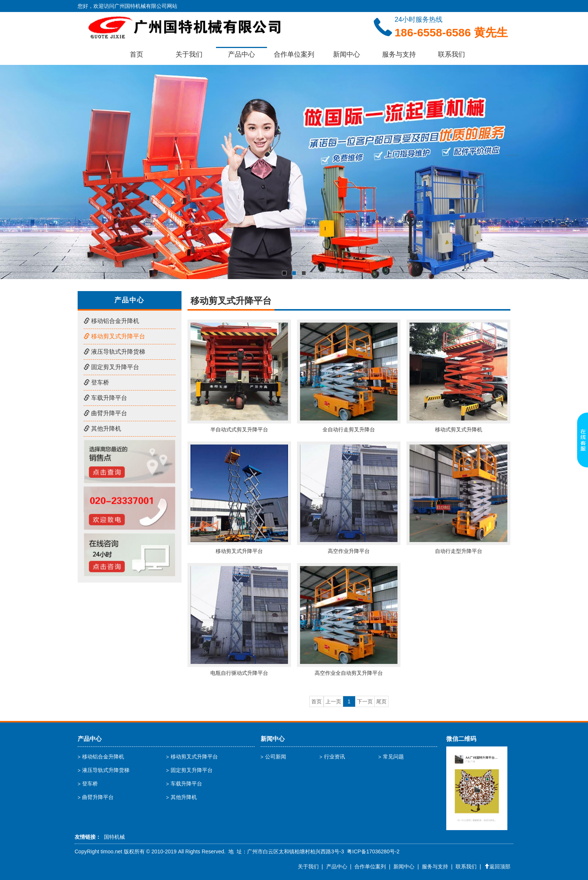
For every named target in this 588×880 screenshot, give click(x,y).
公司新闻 (276, 757)
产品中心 (241, 54)
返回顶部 (497, 866)
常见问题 (393, 757)
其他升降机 (102, 429)
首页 (136, 54)
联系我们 (451, 54)
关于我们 (189, 54)
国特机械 (114, 837)
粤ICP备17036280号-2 (373, 851)
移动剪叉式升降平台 (114, 336)
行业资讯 (334, 757)
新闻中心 (346, 54)
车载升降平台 (105, 398)
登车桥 (96, 382)
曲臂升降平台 (105, 413)
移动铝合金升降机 (111, 321)
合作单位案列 (294, 54)
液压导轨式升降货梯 (114, 352)
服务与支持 (399, 54)
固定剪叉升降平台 (111, 367)
